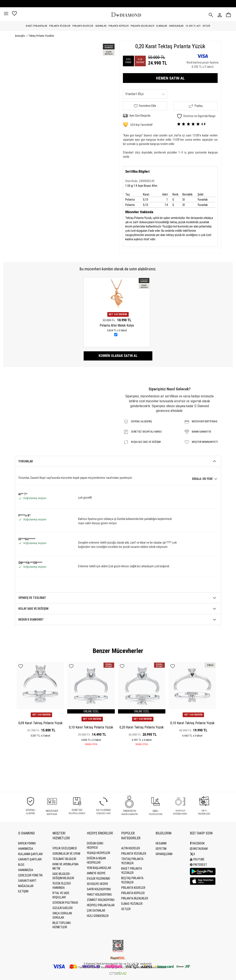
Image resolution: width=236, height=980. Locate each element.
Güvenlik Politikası (65, 903)
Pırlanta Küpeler (118, 26)
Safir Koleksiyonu (99, 889)
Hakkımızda (26, 849)
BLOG (21, 865)
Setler (206, 26)
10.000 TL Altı (193, 26)
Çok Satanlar (96, 911)
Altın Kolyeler (131, 848)
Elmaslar (162, 26)
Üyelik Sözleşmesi (65, 848)
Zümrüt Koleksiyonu (101, 900)
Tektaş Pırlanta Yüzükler (41, 36)
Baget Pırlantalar (36, 26)
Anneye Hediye (96, 873)
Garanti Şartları (30, 859)
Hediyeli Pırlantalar (101, 905)
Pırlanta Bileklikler (142, 26)
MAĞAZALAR (26, 886)
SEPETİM (161, 849)
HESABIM (161, 843)
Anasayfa (20, 36)
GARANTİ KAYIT (27, 881)
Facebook (197, 843)
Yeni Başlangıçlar (99, 868)
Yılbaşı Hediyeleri (98, 853)
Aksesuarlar (176, 26)
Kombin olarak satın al (118, 356)
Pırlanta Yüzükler (60, 26)
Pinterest (198, 865)
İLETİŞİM (23, 891)
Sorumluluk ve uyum (66, 854)
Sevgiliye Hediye (98, 884)
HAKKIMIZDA (26, 870)
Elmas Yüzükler (132, 904)
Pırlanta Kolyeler (83, 26)
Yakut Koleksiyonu (99, 895)
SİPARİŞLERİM (164, 854)
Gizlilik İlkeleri (63, 908)
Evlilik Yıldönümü (98, 879)
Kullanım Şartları (30, 854)
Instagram (199, 849)
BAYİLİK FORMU (27, 843)
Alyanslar (101, 26)
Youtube (197, 859)
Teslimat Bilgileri (64, 859)
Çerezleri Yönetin (30, 875)
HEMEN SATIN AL (170, 78)
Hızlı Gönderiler (98, 916)
